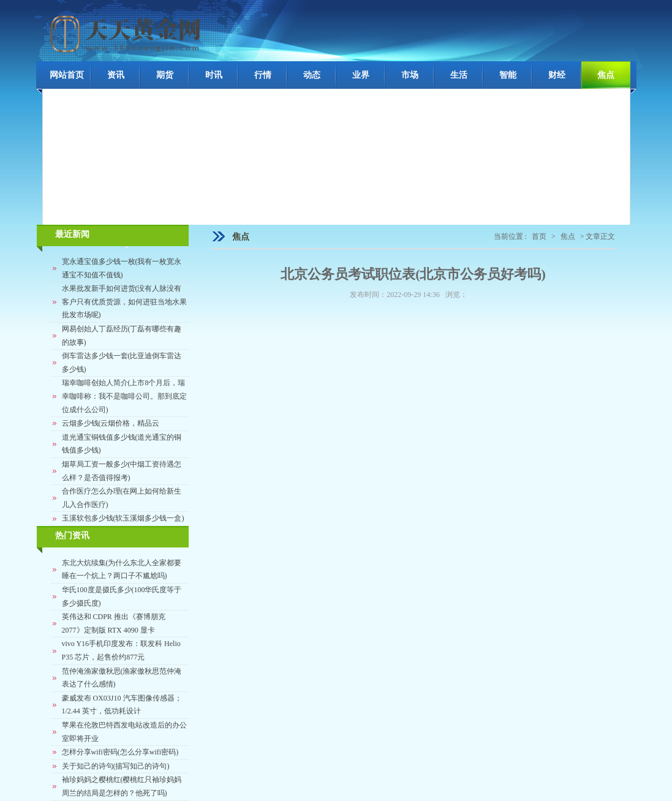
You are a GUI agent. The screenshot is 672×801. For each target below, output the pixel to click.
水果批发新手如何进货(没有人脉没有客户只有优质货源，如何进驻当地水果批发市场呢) (124, 302)
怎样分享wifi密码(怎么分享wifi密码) (120, 752)
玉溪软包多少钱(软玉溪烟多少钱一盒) (123, 518)
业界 (361, 75)
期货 (165, 75)
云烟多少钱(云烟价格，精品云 (111, 423)
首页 (539, 236)
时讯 (214, 75)
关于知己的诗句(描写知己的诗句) (116, 766)
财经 (557, 75)
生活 (459, 75)
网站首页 (67, 75)
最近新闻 (72, 234)
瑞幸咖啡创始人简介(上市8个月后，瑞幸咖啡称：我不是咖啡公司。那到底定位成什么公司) (124, 396)
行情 (263, 75)
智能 (508, 75)
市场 (410, 75)
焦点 (606, 75)
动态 (312, 75)
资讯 (116, 75)
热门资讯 (72, 536)
